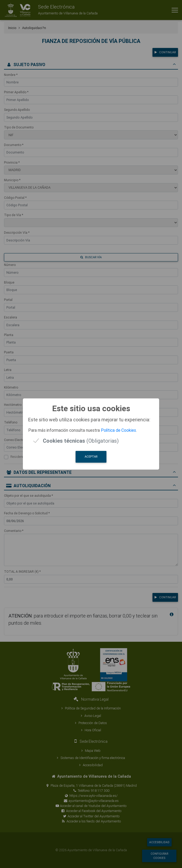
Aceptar (91, 457)
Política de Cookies (118, 430)
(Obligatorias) (81, 441)
